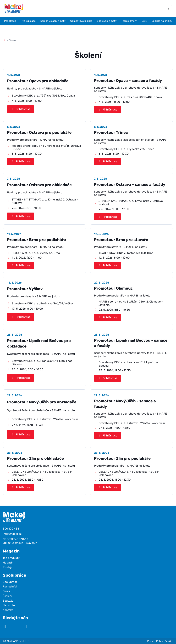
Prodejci (8, 567)
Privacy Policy (155, 641)
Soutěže (8, 601)
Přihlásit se (21, 109)
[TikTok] (27, 627)
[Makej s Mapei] (14, 9)
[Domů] (4, 40)
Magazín (8, 563)
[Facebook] (20, 627)
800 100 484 (11, 529)
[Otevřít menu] (168, 9)
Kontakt (8, 610)
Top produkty (11, 558)
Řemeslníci (10, 587)
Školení (7, 596)
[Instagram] (12, 627)
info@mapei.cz (12, 534)
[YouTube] (5, 627)
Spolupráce (10, 582)
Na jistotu (9, 605)
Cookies (169, 641)
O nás (6, 591)
